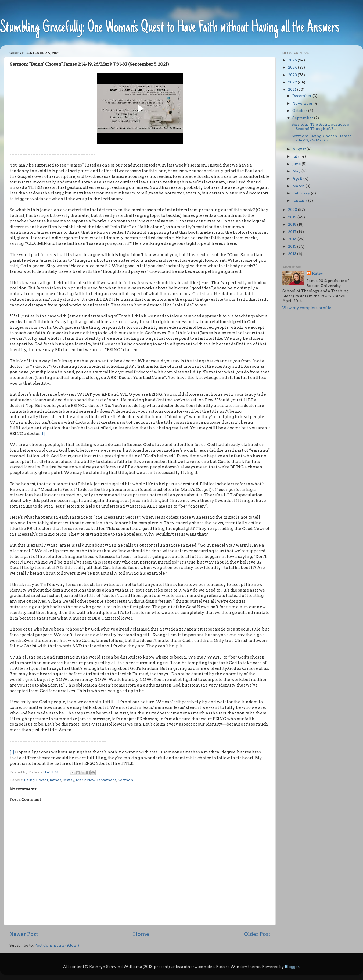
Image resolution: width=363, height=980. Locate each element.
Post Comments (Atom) (57, 945)
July (296, 156)
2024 (293, 67)
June (297, 164)
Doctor (42, 780)
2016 (293, 239)
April (298, 178)
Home (141, 934)
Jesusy (69, 780)
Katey (317, 273)
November (303, 103)
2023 (293, 75)
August (299, 149)
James (55, 780)
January (300, 200)
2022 (293, 82)
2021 (293, 89)
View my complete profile (307, 308)
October (300, 111)
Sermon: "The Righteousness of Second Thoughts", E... (321, 126)
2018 (293, 224)
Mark (81, 780)
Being (29, 780)
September (303, 118)
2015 (293, 246)
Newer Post (24, 934)
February (302, 193)
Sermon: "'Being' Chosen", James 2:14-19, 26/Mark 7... (321, 138)
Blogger (292, 967)
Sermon (125, 780)
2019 (293, 217)
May (297, 171)
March (299, 186)
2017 (293, 232)
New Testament (102, 780)
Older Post (257, 934)
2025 (293, 60)
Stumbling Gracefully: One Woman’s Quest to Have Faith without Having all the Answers (170, 28)
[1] (43, 434)
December (302, 96)
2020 (293, 210)
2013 (293, 254)
